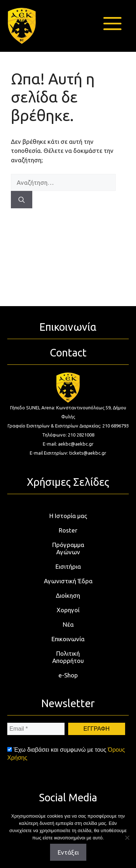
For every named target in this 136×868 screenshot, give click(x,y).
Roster (68, 530)
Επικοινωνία (68, 639)
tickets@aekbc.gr (88, 453)
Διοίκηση (68, 595)
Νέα (68, 624)
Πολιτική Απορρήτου (68, 657)
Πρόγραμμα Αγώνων (68, 548)
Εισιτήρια (68, 566)
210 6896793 (116, 426)
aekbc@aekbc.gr (76, 444)
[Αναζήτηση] (22, 200)
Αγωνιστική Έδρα (68, 581)
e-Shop (68, 675)
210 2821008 (81, 435)
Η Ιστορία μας (68, 516)
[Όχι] (127, 838)
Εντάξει (68, 852)
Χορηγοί (68, 610)
